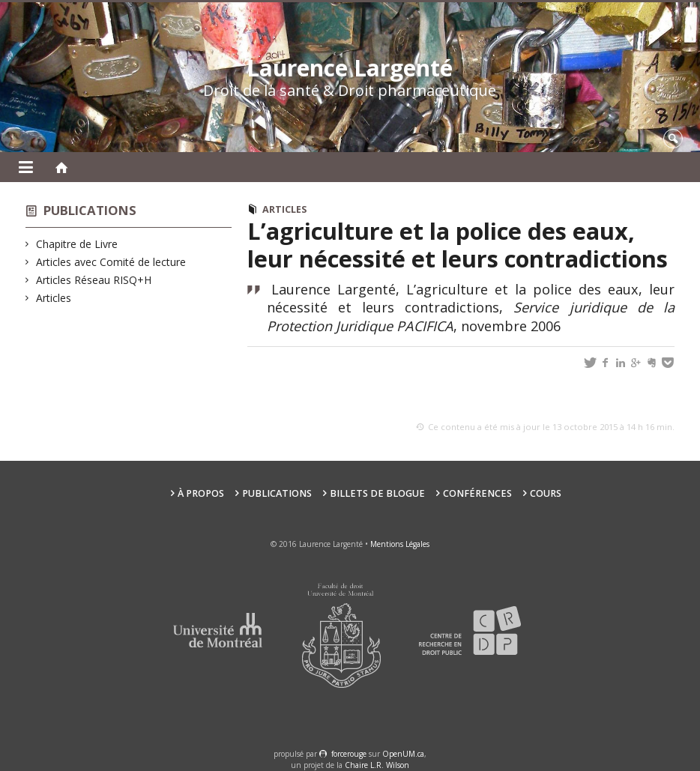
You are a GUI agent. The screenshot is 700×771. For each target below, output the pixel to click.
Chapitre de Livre (77, 244)
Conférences (477, 493)
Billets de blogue (377, 493)
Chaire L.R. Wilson (377, 765)
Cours (546, 493)
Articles (54, 298)
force (349, 754)
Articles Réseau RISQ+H (94, 280)
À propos (201, 493)
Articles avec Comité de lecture (111, 262)
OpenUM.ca (403, 754)
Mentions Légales (400, 544)
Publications (90, 210)
